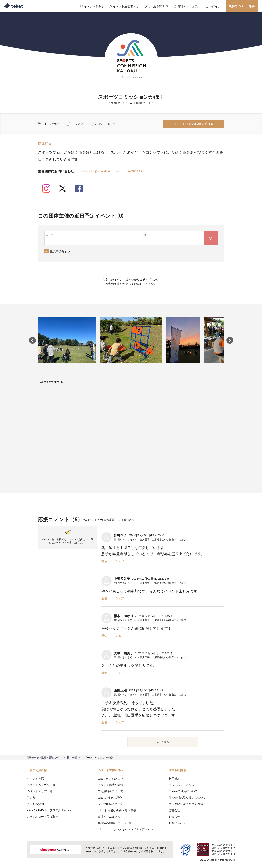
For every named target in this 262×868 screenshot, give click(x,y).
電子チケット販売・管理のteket (44, 757)
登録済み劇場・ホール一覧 (115, 823)
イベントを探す (37, 778)
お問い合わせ (177, 823)
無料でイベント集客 (242, 6)
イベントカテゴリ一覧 (41, 785)
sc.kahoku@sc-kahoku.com (100, 171)
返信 (104, 561)
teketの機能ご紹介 (110, 798)
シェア (120, 561)
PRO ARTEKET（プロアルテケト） (50, 810)
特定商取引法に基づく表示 (186, 804)
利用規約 (174, 778)
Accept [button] (233, 848)
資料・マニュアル (109, 817)
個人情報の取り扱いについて (187, 798)
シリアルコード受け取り (42, 817)
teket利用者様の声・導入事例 (117, 810)
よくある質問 (35, 804)
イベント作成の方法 (110, 785)
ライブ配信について (110, 804)
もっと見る (163, 742)
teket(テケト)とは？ (111, 778)
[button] (20, 853)
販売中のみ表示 (60, 251)
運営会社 (174, 810)
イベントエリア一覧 (40, 791)
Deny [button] (212, 848)
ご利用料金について (110, 791)
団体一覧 (72, 757)
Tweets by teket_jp (50, 382)
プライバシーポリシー (183, 785)
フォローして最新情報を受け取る (193, 124)
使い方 (31, 798)
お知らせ (174, 817)
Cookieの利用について (183, 791)
